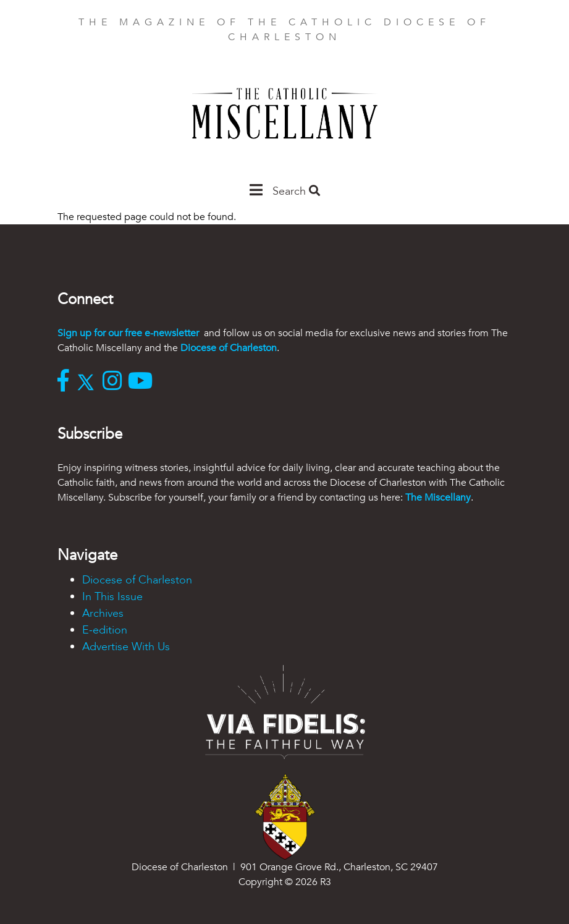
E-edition (105, 630)
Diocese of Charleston (229, 348)
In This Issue (112, 597)
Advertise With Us (126, 647)
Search (296, 191)
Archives (103, 613)
